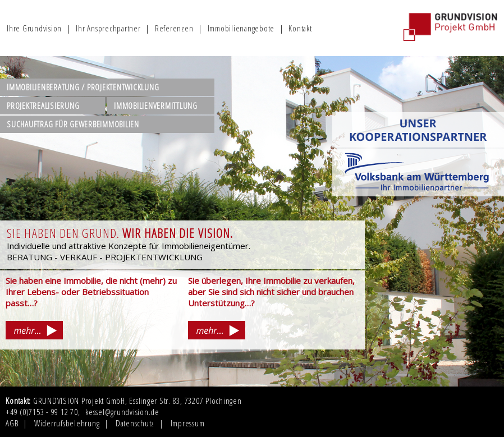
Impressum (188, 423)
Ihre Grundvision (34, 28)
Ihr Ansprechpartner (108, 28)
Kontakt (300, 28)
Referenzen (174, 28)
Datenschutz (135, 423)
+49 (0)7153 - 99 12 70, (43, 412)
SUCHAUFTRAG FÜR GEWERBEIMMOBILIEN (73, 124)
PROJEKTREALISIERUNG (43, 105)
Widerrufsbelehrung (67, 423)
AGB (12, 423)
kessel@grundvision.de (122, 412)
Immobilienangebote (241, 28)
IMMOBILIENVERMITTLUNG (156, 105)
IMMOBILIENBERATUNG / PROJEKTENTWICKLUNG (83, 87)
